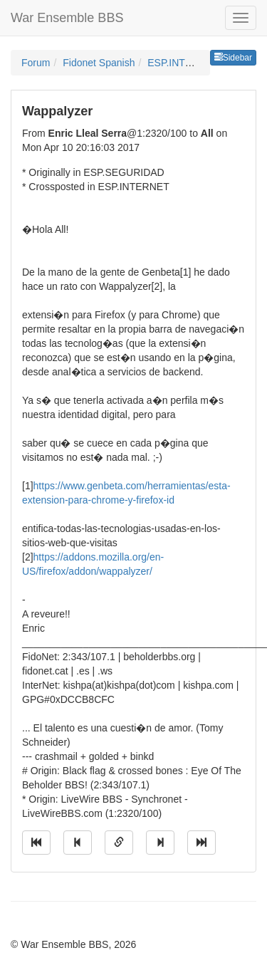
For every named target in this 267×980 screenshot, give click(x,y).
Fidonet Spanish (99, 63)
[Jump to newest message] (201, 843)
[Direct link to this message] (119, 843)
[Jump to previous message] (78, 843)
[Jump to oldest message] (36, 843)
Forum (36, 63)
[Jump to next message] (160, 843)
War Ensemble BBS (67, 18)
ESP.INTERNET (183, 63)
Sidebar (233, 58)
